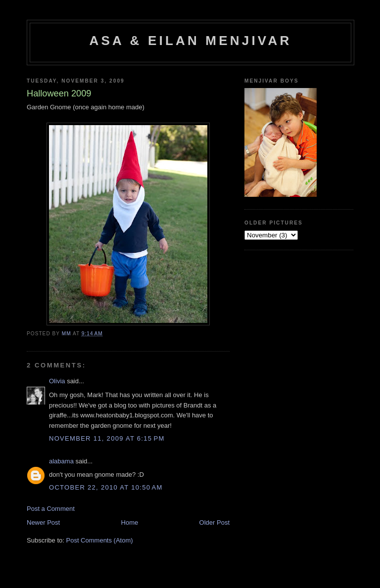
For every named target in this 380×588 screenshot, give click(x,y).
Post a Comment (51, 509)
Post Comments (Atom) (100, 540)
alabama (61, 461)
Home (130, 522)
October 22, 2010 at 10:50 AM (106, 487)
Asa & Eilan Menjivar (191, 41)
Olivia (57, 381)
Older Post (214, 522)
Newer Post (43, 522)
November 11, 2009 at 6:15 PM (107, 438)
